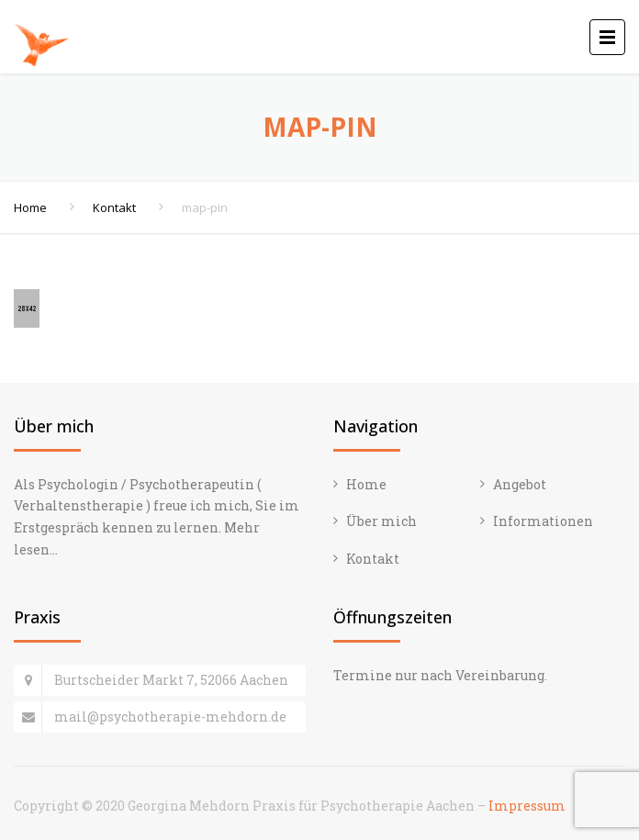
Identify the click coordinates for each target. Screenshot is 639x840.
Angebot (520, 484)
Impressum (527, 806)
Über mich (381, 521)
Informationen (543, 521)
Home (30, 207)
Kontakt (114, 207)
